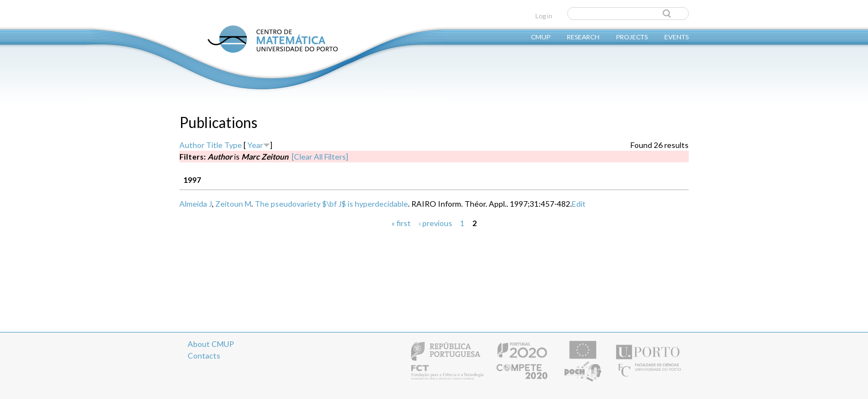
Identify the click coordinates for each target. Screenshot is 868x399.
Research (583, 36)
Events (676, 36)
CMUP (541, 36)
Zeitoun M (233, 204)
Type (233, 145)
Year (255, 145)
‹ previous (435, 223)
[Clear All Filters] (320, 157)
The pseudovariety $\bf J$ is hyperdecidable (331, 204)
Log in (544, 16)
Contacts (204, 355)
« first (401, 223)
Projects (632, 36)
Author (192, 145)
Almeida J (196, 204)
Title (214, 145)
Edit (579, 204)
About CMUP (211, 344)
